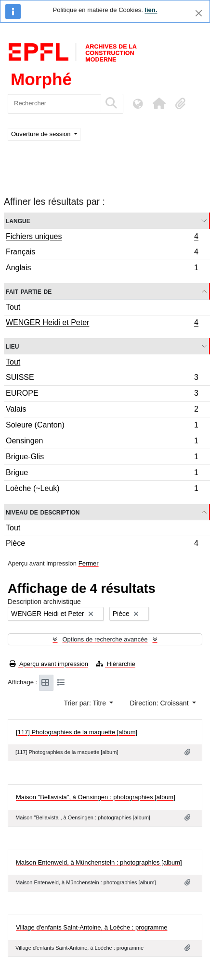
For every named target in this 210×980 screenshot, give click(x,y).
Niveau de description (43, 512)
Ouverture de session (42, 134)
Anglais (102, 269)
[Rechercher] (54, 104)
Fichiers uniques (102, 238)
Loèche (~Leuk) (102, 490)
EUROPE (102, 395)
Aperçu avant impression (49, 664)
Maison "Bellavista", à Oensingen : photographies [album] (96, 797)
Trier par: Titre (86, 703)
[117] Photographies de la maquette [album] (77, 732)
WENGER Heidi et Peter (102, 324)
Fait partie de (29, 291)
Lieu (12, 346)
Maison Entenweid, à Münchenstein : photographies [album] (99, 862)
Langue (18, 220)
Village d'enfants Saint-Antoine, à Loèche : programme (92, 927)
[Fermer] (199, 13)
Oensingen (102, 442)
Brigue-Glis (102, 458)
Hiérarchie (116, 664)
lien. (151, 10)
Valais (102, 410)
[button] (159, 103)
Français (102, 253)
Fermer (89, 563)
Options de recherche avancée (105, 639)
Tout (13, 307)
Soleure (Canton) (102, 426)
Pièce (102, 544)
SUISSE (102, 379)
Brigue (102, 474)
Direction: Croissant (160, 703)
